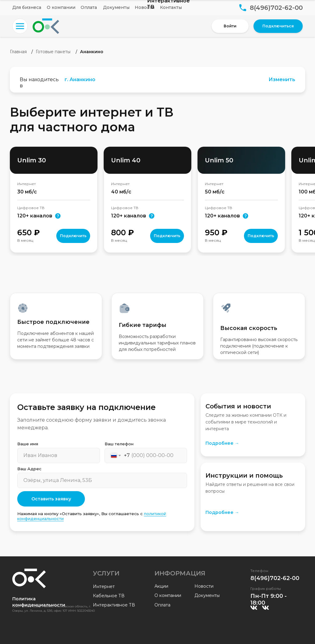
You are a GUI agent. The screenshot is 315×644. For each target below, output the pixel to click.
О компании (61, 7)
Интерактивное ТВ (114, 605)
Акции (161, 586)
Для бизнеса (27, 7)
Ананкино (92, 52)
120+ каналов (222, 216)
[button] (20, 26)
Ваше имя (28, 444)
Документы (116, 7)
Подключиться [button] (278, 26)
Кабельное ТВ (109, 596)
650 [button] (28, 233)
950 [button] (216, 233)
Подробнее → (222, 443)
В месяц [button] (25, 240)
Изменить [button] (282, 80)
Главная (18, 52)
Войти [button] (230, 26)
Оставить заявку (51, 499)
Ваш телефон (119, 444)
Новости (145, 7)
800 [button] (122, 233)
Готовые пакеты (53, 52)
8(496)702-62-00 (276, 8)
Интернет (104, 586)
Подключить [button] (73, 236)
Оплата (89, 7)
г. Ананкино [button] (80, 80)
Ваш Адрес (29, 469)
